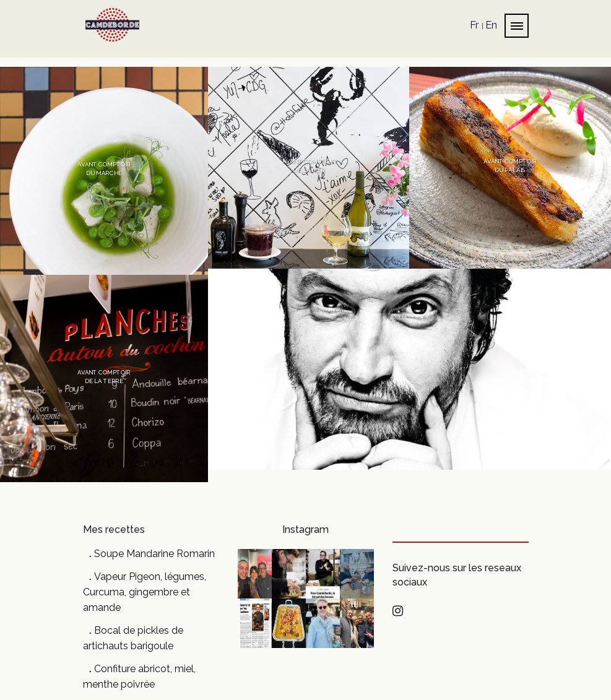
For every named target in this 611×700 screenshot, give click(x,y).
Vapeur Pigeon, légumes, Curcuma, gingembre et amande (145, 592)
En (491, 25)
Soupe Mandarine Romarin (154, 554)
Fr (474, 25)
